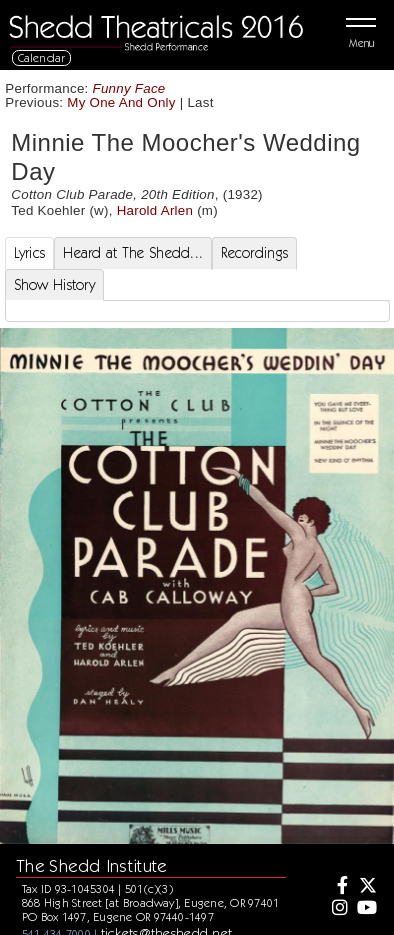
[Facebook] (338, 887)
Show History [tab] (54, 285)
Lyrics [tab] (30, 253)
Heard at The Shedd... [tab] (133, 253)
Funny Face (129, 88)
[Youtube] (366, 909)
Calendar (42, 57)
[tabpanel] (197, 311)
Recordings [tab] (254, 253)
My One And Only (121, 102)
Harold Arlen (155, 210)
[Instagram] (338, 909)
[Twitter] (366, 887)
